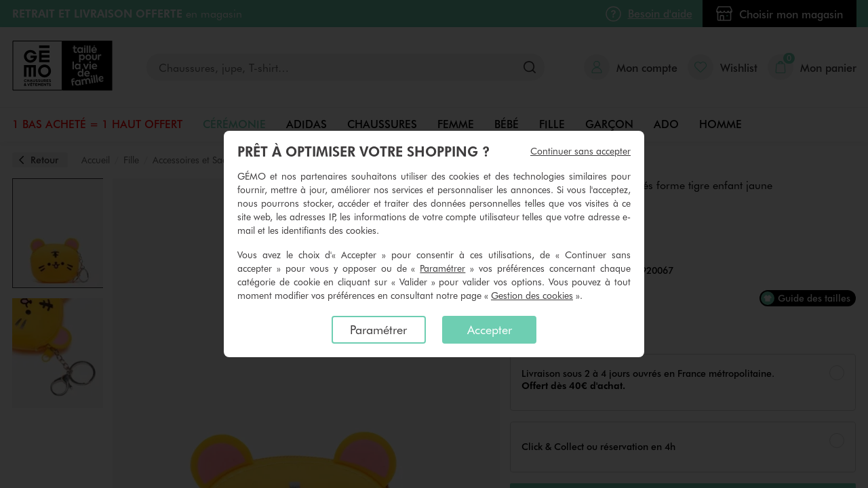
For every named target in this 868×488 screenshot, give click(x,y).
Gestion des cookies (532, 295)
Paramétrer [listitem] (378, 329)
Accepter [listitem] (490, 329)
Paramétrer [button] (442, 268)
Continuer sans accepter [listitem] (580, 151)
